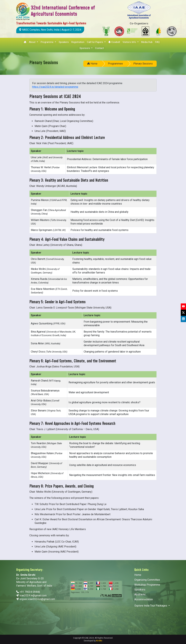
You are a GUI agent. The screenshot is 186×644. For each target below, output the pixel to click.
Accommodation (144, 599)
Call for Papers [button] (95, 42)
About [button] (32, 42)
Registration (78, 42)
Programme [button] (47, 42)
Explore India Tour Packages (151, 606)
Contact (99, 48)
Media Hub (147, 42)
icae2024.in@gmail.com (33, 595)
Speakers (64, 42)
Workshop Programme (147, 585)
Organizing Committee (147, 580)
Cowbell (114, 42)
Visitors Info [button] (130, 42)
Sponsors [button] (85, 48)
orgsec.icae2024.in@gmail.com (37, 599)
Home (92, 64)
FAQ (157, 42)
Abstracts (140, 594)
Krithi (99, 641)
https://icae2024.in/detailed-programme (55, 87)
